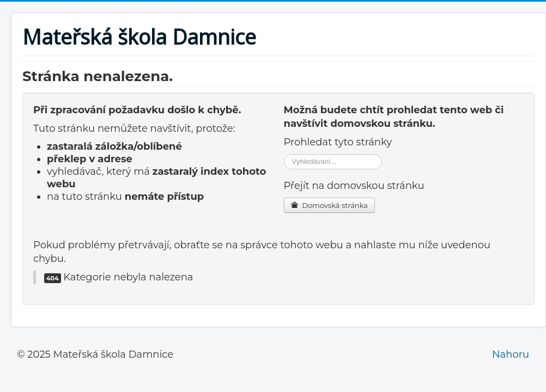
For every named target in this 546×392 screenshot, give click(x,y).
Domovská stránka (329, 205)
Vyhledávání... (284, 154)
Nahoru (511, 354)
